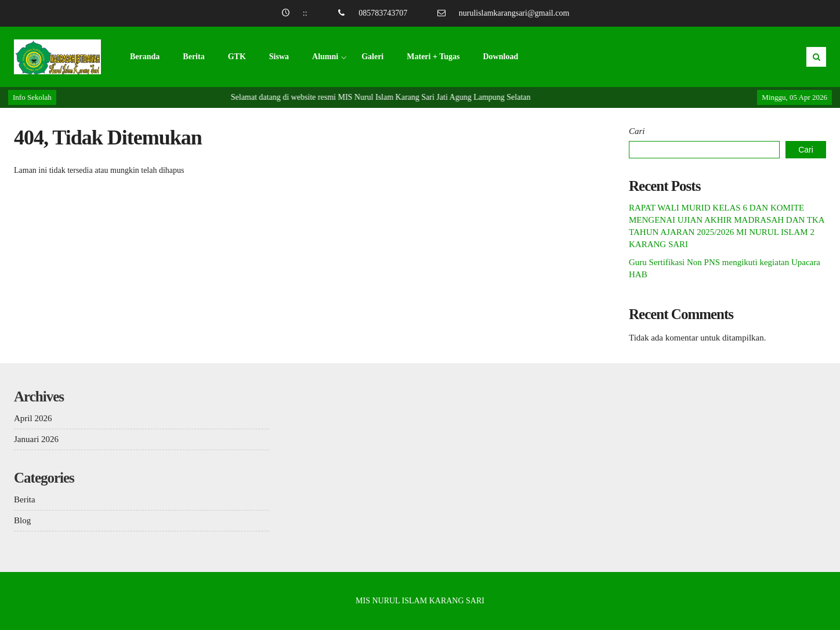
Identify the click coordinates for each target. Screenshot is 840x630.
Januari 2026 (36, 439)
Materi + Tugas (433, 57)
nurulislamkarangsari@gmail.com (514, 13)
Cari (637, 131)
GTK (237, 57)
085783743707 (383, 13)
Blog (22, 520)
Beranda (145, 57)
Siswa (279, 57)
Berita (193, 57)
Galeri (372, 57)
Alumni (325, 57)
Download (500, 57)
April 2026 (33, 418)
